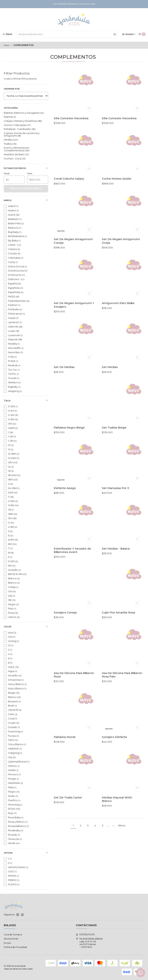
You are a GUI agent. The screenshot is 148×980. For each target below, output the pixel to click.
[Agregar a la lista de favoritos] (89, 109)
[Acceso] (129, 34)
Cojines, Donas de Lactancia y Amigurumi (22, 134)
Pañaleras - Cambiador (20, 129)
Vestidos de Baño (16, 154)
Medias (11, 140)
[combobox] (67, 34)
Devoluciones (11, 939)
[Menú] (7, 34)
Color (26, 627)
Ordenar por (12, 89)
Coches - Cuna (15, 159)
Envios (7, 943)
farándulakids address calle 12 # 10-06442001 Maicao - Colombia (89, 943)
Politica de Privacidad (15, 947)
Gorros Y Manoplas (17, 125)
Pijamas (10, 117)
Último (122, 826)
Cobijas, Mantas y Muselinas (23, 121)
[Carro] (142, 34)
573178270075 (85, 935)
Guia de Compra (13, 935)
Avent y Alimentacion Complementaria (17, 149)
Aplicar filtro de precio (26, 188)
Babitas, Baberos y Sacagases (24, 113)
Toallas (10, 144)
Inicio (6, 45)
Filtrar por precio (26, 168)
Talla (26, 400)
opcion (26, 853)
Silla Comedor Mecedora (71, 118)
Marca (26, 200)
